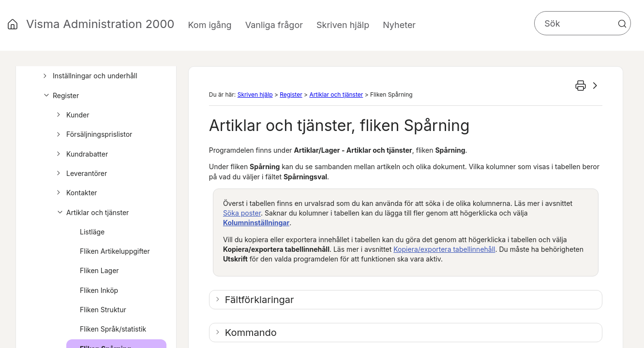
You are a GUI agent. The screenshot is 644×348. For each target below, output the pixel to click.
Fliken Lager (99, 270)
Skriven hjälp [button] (343, 25)
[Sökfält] (583, 23)
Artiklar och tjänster (91, 213)
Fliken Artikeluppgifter (115, 251)
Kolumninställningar (256, 223)
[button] (622, 24)
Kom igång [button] (210, 25)
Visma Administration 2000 (100, 24)
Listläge (92, 232)
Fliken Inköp (99, 290)
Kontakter (75, 193)
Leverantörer (80, 174)
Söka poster (242, 213)
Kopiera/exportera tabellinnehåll (444, 249)
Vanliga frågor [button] (274, 25)
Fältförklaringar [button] (260, 300)
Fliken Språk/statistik (113, 329)
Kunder (72, 115)
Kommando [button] (251, 333)
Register (60, 96)
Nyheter (399, 25)
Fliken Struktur (103, 310)
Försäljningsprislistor (93, 134)
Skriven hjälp (255, 94)
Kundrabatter (81, 154)
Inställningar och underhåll (89, 76)
